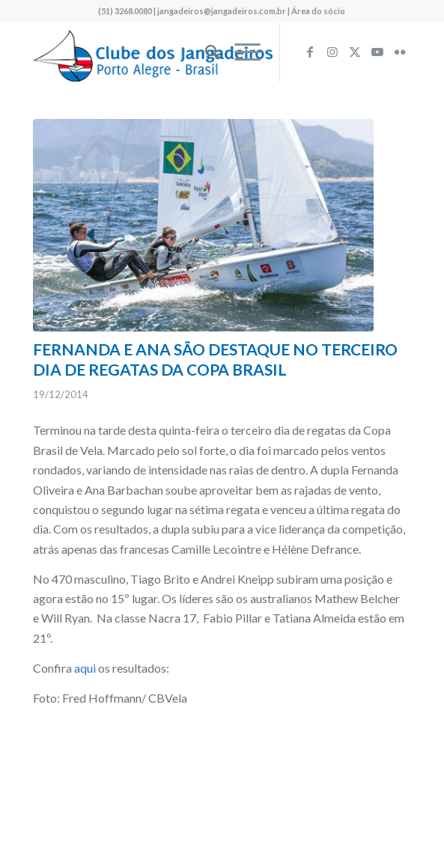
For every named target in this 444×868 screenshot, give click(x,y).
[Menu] (240, 52)
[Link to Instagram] (332, 52)
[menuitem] (205, 52)
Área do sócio (318, 11)
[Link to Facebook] (310, 52)
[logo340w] (184, 52)
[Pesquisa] (205, 52)
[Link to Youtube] (377, 52)
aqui (85, 668)
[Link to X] (355, 52)
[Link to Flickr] (400, 52)
